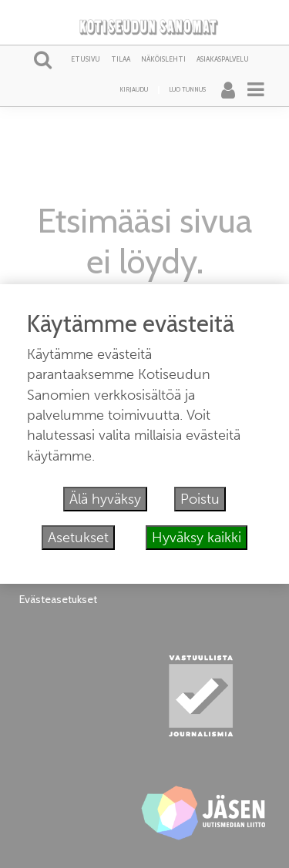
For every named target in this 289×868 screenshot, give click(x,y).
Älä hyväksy (105, 499)
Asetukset (78, 538)
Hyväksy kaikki (197, 538)
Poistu (200, 499)
